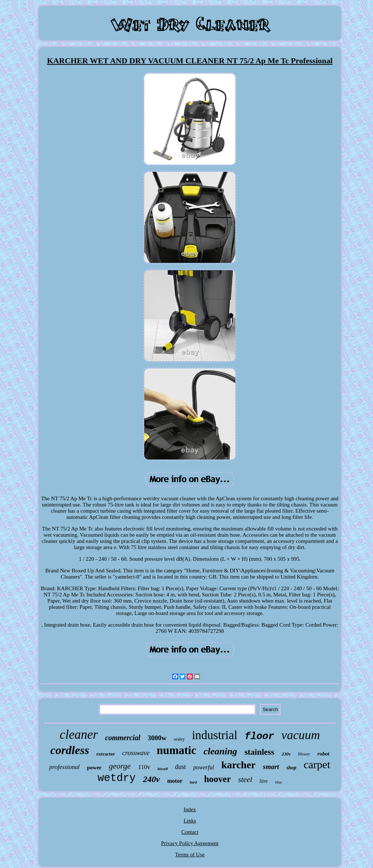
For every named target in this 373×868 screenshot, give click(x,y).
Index (190, 809)
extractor (106, 754)
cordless (70, 750)
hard (193, 782)
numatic (176, 750)
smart (271, 767)
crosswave (136, 753)
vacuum (301, 735)
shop (291, 768)
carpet (317, 764)
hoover (217, 779)
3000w (157, 738)
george (120, 766)
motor (175, 781)
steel (245, 780)
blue (278, 782)
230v (286, 754)
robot (324, 754)
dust (181, 767)
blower (304, 754)
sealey (179, 739)
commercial (123, 738)
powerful (204, 767)
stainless (259, 752)
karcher (238, 765)
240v (151, 779)
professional (64, 767)
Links (190, 821)
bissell (162, 769)
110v (144, 767)
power (94, 768)
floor (260, 737)
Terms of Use (190, 855)
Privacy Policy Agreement (190, 843)
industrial (215, 735)
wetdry (117, 778)
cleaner (79, 735)
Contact (190, 832)
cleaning (220, 751)
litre (264, 781)
